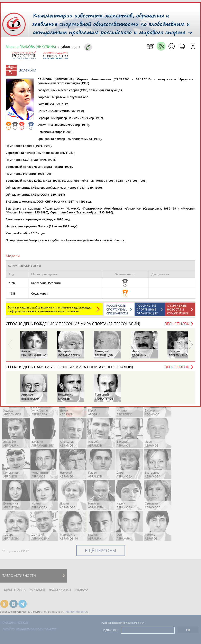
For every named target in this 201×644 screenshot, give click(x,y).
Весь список (177, 324)
